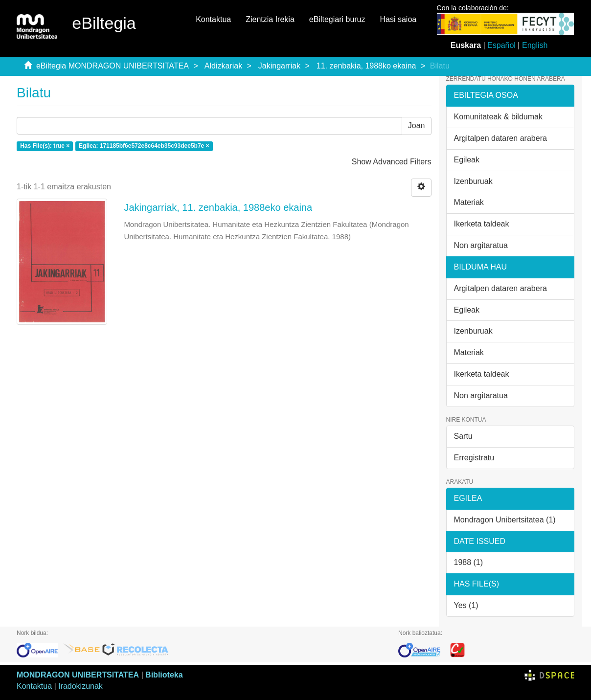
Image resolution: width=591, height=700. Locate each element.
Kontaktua (213, 19)
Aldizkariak (223, 66)
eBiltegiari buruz (337, 19)
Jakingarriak (279, 66)
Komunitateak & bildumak (498, 117)
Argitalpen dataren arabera (500, 138)
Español (501, 45)
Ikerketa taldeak (482, 224)
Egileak (467, 160)
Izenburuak (473, 181)
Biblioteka (164, 675)
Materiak (469, 202)
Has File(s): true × (45, 146)
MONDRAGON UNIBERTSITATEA (78, 675)
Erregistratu (474, 458)
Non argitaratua (481, 245)
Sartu (463, 436)
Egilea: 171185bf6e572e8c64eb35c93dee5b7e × (144, 146)
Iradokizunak (80, 686)
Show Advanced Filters (392, 162)
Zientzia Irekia (270, 19)
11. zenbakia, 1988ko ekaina (366, 66)
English (535, 45)
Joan (417, 125)
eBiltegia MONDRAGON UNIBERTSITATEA (113, 66)
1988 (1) (469, 562)
